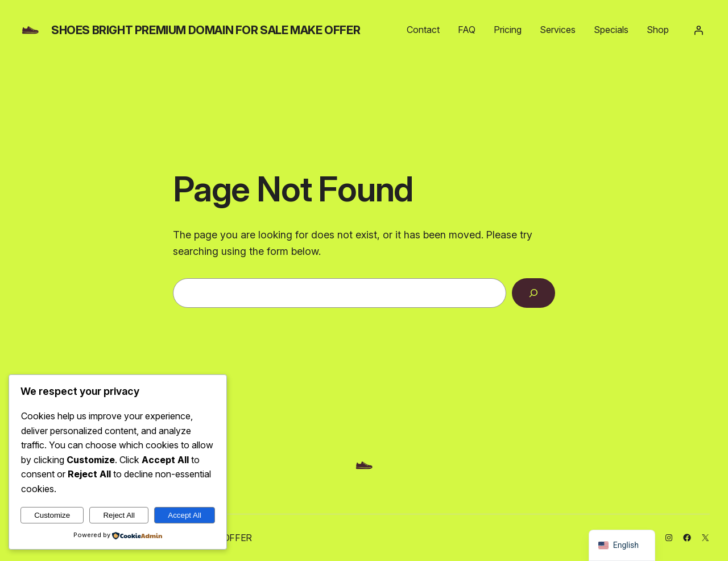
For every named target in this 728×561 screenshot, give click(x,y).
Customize (52, 515)
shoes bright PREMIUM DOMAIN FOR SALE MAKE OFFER (206, 30)
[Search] (533, 293)
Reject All (119, 515)
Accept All (185, 515)
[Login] (698, 30)
